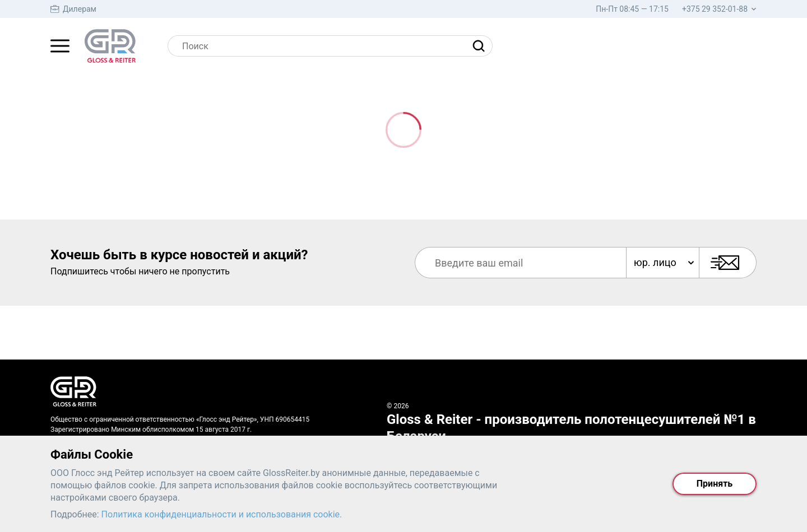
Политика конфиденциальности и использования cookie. (222, 514)
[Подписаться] (728, 263)
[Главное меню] (60, 46)
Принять (715, 484)
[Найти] (481, 46)
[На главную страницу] (110, 46)
